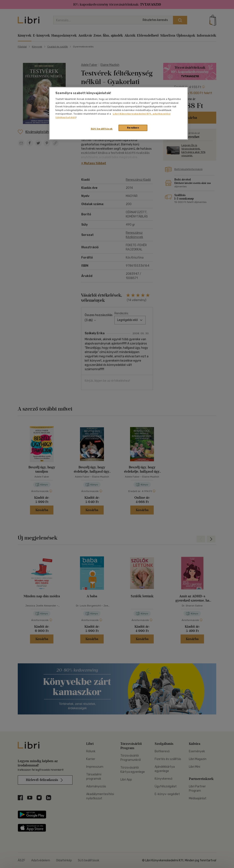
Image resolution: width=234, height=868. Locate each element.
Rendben (133, 128)
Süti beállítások (102, 129)
